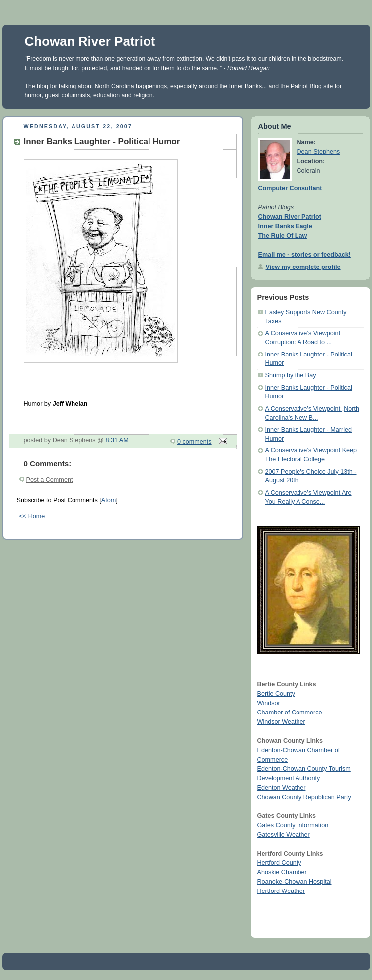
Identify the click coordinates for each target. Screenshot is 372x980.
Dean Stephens (319, 152)
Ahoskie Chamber (282, 872)
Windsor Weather (281, 722)
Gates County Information (293, 825)
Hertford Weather (281, 891)
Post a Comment (50, 480)
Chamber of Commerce (290, 713)
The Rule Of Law (283, 236)
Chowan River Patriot (90, 41)
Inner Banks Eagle (285, 226)
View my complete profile (303, 267)
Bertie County (276, 694)
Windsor (269, 703)
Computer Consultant (290, 188)
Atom (109, 500)
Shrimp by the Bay (291, 375)
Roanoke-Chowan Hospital (295, 882)
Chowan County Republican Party (304, 797)
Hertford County (279, 863)
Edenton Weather (282, 788)
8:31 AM (117, 440)
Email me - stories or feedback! (304, 255)
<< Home (32, 516)
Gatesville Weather (284, 835)
